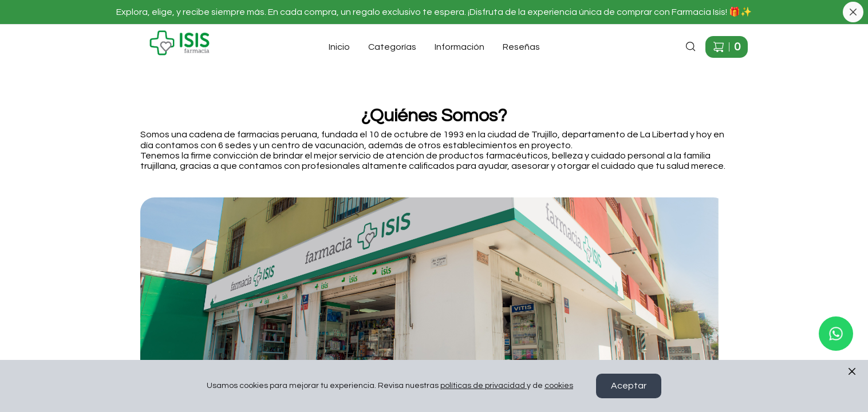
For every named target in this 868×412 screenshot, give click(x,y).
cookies (559, 386)
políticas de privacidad (484, 386)
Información (459, 47)
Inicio (339, 47)
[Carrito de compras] (727, 47)
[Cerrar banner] (853, 12)
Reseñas (521, 47)
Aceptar (629, 386)
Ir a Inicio (138, 34)
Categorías (392, 47)
